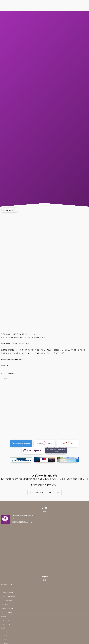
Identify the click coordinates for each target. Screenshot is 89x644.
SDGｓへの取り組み (8, 609)
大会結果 (5, 605)
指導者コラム (6, 624)
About (5, 589)
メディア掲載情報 (8, 613)
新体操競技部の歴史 (8, 593)
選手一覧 (5, 632)
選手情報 (3, 628)
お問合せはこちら (36, 493)
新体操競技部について (6, 585)
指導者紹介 (4, 616)
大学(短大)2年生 (7, 640)
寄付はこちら (54, 493)
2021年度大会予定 (8, 601)
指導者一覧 (6, 620)
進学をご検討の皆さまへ (9, 597)
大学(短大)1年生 (7, 636)
